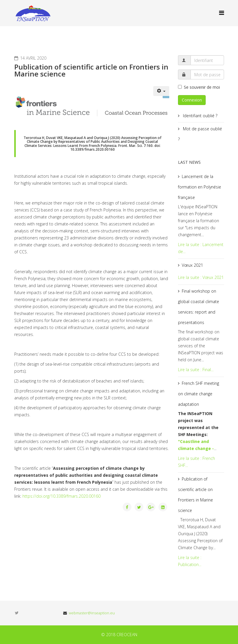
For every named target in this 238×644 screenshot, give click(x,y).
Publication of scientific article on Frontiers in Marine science (195, 495)
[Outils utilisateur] (161, 91)
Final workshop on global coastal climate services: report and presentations (199, 307)
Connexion (192, 100)
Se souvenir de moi (199, 87)
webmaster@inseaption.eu (92, 613)
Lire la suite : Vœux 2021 (201, 277)
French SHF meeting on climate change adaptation (199, 394)
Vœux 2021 (192, 265)
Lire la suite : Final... (196, 370)
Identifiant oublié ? (200, 116)
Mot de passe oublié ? (200, 134)
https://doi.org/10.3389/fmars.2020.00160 (61, 496)
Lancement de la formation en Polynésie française (200, 187)
